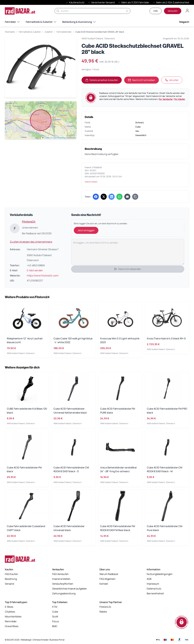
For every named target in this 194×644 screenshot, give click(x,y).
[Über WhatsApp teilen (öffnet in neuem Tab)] (119, 197)
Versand (9, 584)
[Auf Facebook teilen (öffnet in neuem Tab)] (96, 197)
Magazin (184, 22)
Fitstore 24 (105, 607)
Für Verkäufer (166, 99)
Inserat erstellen (61, 579)
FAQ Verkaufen (60, 574)
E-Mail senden (35, 270)
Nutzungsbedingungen (160, 574)
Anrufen (172, 80)
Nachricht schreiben (141, 80)
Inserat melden (91, 182)
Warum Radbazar (109, 574)
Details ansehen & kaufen (104, 81)
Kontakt (104, 584)
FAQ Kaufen (11, 574)
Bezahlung (11, 579)
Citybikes (10, 612)
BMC (55, 626)
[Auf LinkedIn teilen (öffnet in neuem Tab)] (112, 197)
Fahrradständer (64, 32)
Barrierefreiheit (155, 594)
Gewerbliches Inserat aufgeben (69, 589)
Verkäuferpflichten (63, 584)
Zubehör (49, 32)
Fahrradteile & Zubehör (41, 22)
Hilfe (156, 11)
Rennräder (11, 622)
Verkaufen (173, 11)
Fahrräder (12, 22)
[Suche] (92, 11)
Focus (55, 622)
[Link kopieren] (135, 197)
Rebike (103, 612)
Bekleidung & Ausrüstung (79, 22)
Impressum (153, 584)
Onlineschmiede (41, 640)
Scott (55, 617)
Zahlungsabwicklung (64, 594)
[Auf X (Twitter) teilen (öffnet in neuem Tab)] (104, 197)
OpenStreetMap (59, 138)
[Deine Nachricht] (128, 252)
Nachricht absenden (128, 269)
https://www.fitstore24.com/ (43, 276)
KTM (55, 607)
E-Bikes (9, 607)
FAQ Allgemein (107, 579)
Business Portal (57, 640)
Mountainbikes (13, 617)
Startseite (10, 32)
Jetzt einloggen (86, 230)
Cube (55, 612)
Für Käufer (180, 99)
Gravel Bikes (12, 626)
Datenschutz (154, 589)
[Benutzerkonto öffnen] (187, 11)
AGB (149, 579)
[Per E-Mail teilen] (127, 197)
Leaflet (46, 138)
